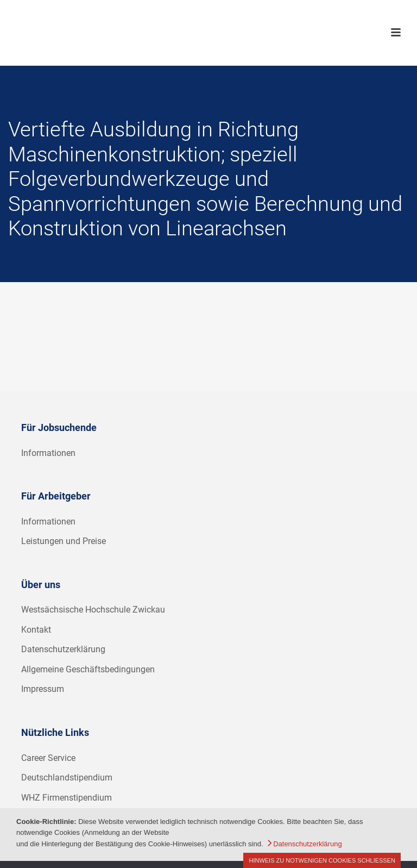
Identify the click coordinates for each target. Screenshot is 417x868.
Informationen (48, 453)
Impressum (43, 689)
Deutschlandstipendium (67, 778)
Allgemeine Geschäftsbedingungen (88, 669)
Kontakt (36, 630)
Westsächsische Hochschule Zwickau (93, 610)
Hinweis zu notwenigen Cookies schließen (322, 860)
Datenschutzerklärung (63, 649)
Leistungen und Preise (64, 541)
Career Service (48, 758)
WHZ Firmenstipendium (67, 798)
